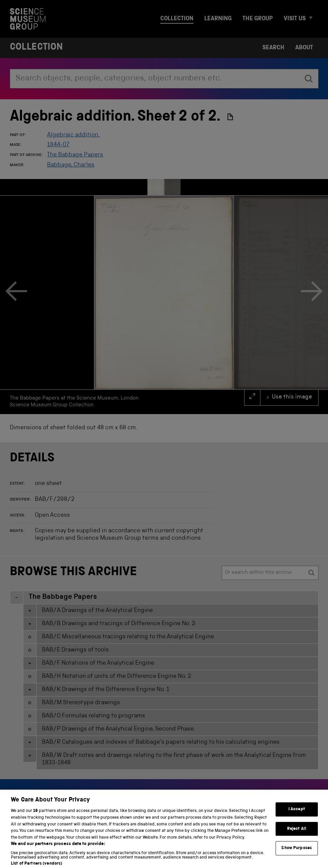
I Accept (297, 815)
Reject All (297, 834)
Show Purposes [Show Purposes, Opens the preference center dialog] (297, 854)
